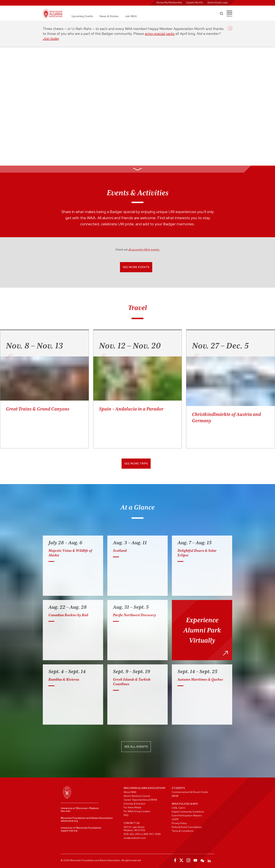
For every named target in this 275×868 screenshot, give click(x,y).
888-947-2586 (152, 834)
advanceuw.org (69, 821)
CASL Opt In (178, 808)
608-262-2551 (132, 834)
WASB (175, 796)
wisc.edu (66, 811)
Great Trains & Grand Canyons (38, 409)
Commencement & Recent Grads (190, 792)
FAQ (126, 815)
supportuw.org (69, 831)
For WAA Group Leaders (137, 811)
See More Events (136, 267)
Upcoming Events (82, 16)
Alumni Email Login (218, 2)
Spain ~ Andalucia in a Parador (131, 409)
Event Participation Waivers (187, 815)
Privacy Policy (179, 823)
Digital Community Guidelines (188, 812)
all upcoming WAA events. (144, 250)
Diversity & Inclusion (135, 804)
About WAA (130, 792)
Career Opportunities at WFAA (140, 800)
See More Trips (136, 463)
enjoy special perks (160, 34)
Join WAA (131, 16)
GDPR (175, 819)
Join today (51, 39)
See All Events (136, 747)
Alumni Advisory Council (137, 796)
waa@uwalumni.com (135, 838)
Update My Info (195, 2)
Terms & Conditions (182, 831)
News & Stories (109, 16)
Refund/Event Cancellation (187, 827)
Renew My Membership (169, 2)
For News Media (132, 807)
